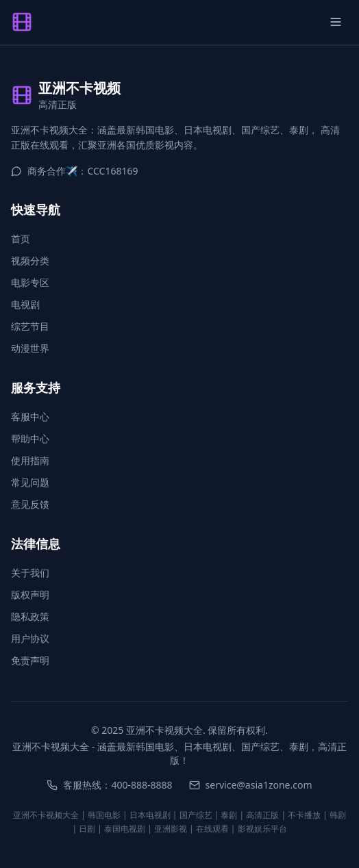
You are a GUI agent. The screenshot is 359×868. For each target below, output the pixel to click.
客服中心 (30, 417)
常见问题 (30, 482)
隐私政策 (30, 616)
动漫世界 (30, 348)
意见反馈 (30, 504)
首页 (21, 239)
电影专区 (30, 282)
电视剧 (25, 304)
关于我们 (30, 573)
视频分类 (30, 260)
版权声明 (30, 595)
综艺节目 (30, 326)
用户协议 (30, 638)
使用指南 (30, 460)
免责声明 (30, 660)
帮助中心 (30, 438)
